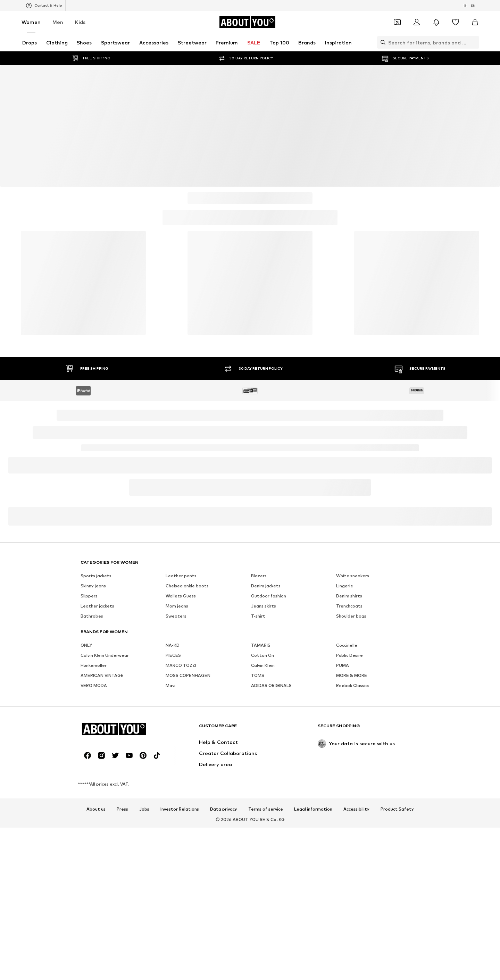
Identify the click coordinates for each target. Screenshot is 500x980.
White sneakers (353, 576)
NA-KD (173, 645)
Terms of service (266, 809)
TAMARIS (261, 645)
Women (31, 22)
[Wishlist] (456, 22)
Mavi (170, 685)
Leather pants (181, 576)
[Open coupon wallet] (397, 22)
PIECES (173, 655)
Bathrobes (92, 616)
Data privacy (224, 809)
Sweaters (176, 616)
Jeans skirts (264, 606)
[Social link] (87, 755)
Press (122, 809)
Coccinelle (347, 645)
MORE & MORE (352, 675)
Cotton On (262, 655)
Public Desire (349, 655)
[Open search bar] (381, 42)
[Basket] (475, 22)
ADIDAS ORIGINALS (271, 685)
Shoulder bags (351, 616)
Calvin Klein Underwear (105, 655)
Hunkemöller (94, 665)
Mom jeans (177, 606)
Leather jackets (97, 606)
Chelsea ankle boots (187, 586)
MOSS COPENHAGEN (188, 675)
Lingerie (345, 586)
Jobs (144, 809)
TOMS (258, 675)
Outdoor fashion (269, 596)
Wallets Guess (181, 596)
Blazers (259, 576)
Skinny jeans (93, 586)
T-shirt (258, 616)
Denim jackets (266, 586)
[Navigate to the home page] (247, 22)
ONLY (86, 645)
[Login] (417, 22)
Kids (80, 22)
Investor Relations (180, 809)
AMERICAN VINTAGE (102, 675)
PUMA (343, 665)
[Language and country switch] (469, 6)
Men (58, 22)
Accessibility (356, 809)
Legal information (313, 809)
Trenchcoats (349, 606)
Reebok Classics (353, 685)
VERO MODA (94, 685)
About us (96, 809)
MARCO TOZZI (181, 665)
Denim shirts (349, 596)
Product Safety (397, 809)
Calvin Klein (263, 665)
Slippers (89, 596)
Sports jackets (96, 576)
